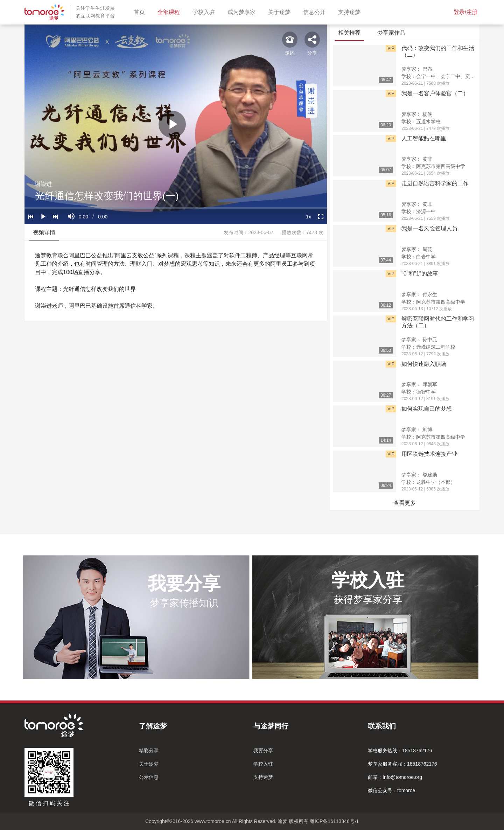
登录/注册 (465, 12)
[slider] (176, 208)
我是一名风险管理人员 (429, 228)
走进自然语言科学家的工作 (435, 183)
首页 (141, 11)
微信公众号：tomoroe (391, 790)
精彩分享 (149, 751)
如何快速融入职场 (424, 364)
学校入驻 (205, 11)
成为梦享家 (243, 11)
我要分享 (263, 751)
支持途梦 (351, 11)
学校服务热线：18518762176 (400, 751)
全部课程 (170, 11)
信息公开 (316, 11)
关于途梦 (281, 11)
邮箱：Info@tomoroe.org (395, 777)
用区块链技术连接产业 (429, 454)
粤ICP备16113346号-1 (334, 821)
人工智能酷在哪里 (424, 138)
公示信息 (149, 777)
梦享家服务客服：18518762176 (402, 764)
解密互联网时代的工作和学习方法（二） (438, 322)
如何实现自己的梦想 (427, 409)
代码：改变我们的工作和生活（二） (438, 51)
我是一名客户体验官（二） (435, 93)
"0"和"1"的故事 (420, 274)
